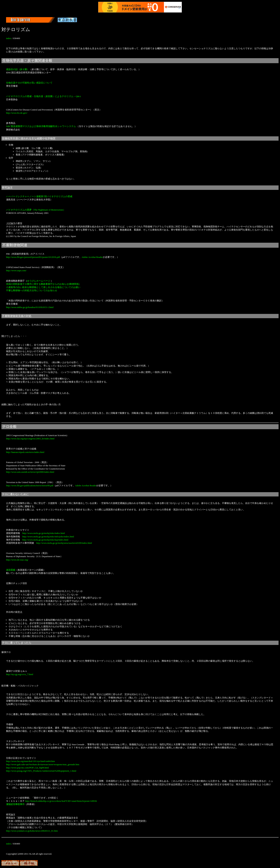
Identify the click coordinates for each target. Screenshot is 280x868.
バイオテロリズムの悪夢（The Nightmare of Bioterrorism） (36, 210)
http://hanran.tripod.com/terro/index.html (25, 452)
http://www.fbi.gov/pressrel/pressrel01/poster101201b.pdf (33, 257)
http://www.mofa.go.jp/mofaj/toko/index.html (44, 533)
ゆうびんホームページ (39, 281)
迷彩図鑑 (11, 570)
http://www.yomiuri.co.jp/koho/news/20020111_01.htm (32, 831)
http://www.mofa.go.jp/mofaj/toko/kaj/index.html (45, 540)
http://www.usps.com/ (16, 270)
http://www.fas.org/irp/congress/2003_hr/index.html (30, 439)
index (9, 38)
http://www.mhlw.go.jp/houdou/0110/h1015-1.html (30, 307)
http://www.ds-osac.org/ (17, 560)
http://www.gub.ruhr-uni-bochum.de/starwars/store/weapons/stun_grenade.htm (43, 764)
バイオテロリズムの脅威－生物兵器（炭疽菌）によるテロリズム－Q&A (43, 96)
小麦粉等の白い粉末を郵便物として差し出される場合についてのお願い (43, 287)
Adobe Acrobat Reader (92, 257)
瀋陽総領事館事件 (15, 804)
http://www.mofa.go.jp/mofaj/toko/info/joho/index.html (48, 537)
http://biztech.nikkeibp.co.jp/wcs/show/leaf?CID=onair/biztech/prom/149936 (61, 801)
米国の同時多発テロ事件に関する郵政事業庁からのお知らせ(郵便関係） (44, 284)
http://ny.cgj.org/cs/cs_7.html (20, 674)
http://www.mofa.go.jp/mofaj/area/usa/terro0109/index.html (64, 543)
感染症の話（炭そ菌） (18, 69)
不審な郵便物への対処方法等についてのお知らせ (32, 290)
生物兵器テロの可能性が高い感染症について (29, 83)
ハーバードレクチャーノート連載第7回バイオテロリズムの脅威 (39, 196)
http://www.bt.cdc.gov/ (17, 113)
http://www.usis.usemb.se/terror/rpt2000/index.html (30, 472)
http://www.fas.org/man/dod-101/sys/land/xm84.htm (30, 761)
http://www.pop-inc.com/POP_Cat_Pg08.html (27, 768)
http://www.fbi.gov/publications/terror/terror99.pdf (30, 485)
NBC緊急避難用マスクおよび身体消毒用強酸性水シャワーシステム (41, 126)
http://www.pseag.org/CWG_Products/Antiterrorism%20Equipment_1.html (41, 771)
